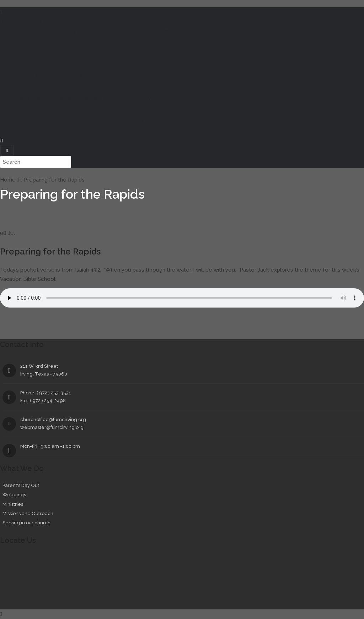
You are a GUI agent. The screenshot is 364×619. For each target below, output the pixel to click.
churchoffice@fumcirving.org (53, 419)
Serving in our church (26, 523)
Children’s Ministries (35, 76)
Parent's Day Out (21, 485)
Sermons (11, 43)
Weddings (67, 98)
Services (10, 87)
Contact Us (258, 120)
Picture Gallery (126, 120)
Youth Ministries (81, 76)
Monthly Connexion (81, 120)
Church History (165, 120)
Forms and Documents (213, 120)
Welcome (29, 21)
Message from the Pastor (43, 32)
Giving (8, 131)
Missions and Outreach (109, 98)
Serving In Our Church (166, 98)
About (8, 109)
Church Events (29, 54)
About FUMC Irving (161, 32)
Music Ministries (162, 76)
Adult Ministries (121, 76)
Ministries (11, 65)
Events (32, 43)
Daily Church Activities (77, 54)
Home (7, 21)
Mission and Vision (33, 120)
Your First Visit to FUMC (107, 32)
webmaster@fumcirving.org (52, 427)
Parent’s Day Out (32, 98)
